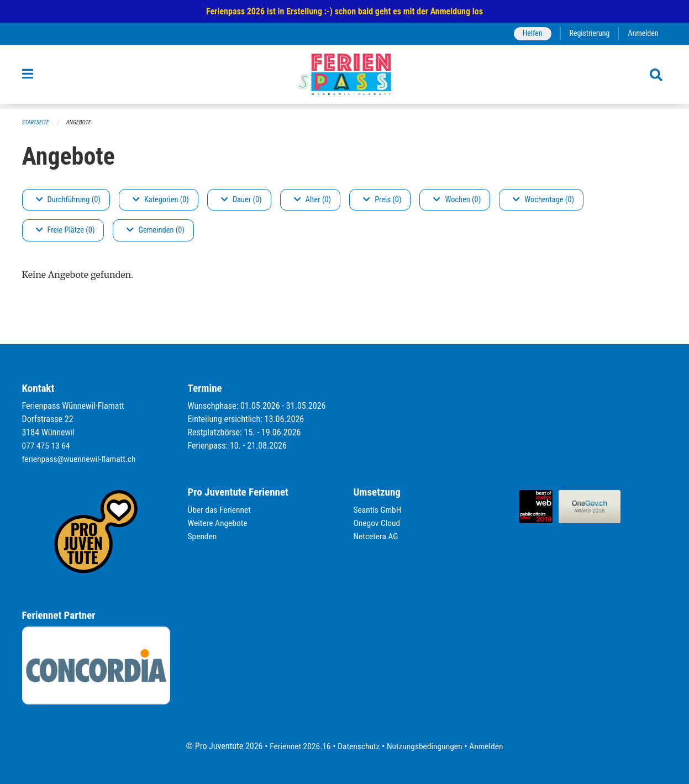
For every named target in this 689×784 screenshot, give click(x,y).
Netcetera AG (377, 536)
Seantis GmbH (378, 510)
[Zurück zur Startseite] (344, 77)
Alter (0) (313, 200)
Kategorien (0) (161, 200)
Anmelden (642, 33)
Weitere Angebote (219, 523)
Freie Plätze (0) (65, 231)
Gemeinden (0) (155, 231)
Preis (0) (382, 200)
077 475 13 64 (47, 446)
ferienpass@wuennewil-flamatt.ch (81, 459)
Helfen (530, 33)
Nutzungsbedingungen (426, 746)
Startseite (36, 122)
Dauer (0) (241, 200)
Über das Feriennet (220, 510)
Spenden (203, 536)
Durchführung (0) (68, 200)
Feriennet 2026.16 (297, 746)
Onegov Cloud (378, 523)
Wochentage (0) (543, 200)
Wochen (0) (457, 200)
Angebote (80, 122)
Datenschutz (358, 746)
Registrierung (588, 33)
